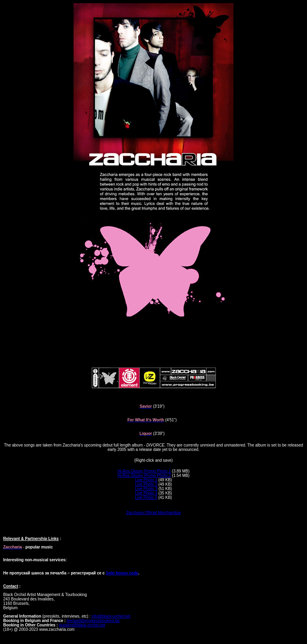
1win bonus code (122, 573)
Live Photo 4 (146, 493)
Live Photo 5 (146, 497)
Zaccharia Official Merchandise (153, 513)
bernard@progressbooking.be (93, 621)
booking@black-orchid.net (82, 625)
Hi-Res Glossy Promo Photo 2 (144, 476)
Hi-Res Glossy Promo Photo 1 (144, 471)
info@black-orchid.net (111, 616)
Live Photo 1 (146, 480)
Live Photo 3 (146, 489)
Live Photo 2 (146, 484)
